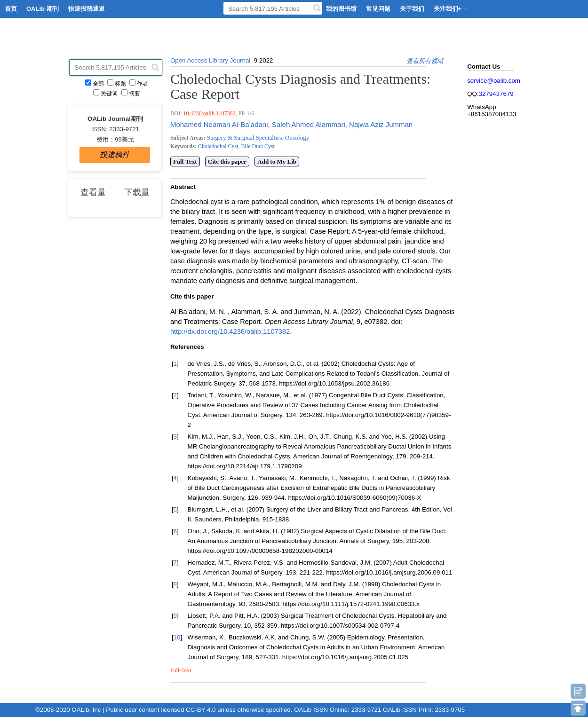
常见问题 (378, 9)
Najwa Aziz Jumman (380, 124)
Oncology (297, 138)
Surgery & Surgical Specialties (245, 138)
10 (177, 637)
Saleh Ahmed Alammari (308, 124)
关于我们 (412, 9)
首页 (11, 9)
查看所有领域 (425, 61)
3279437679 (496, 94)
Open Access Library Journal (210, 60)
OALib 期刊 (43, 9)
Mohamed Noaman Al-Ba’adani (219, 124)
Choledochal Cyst (218, 146)
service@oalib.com (494, 81)
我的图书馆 (341, 9)
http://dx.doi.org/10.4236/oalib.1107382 (230, 331)
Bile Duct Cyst (257, 146)
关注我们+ (451, 9)
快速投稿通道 (87, 9)
